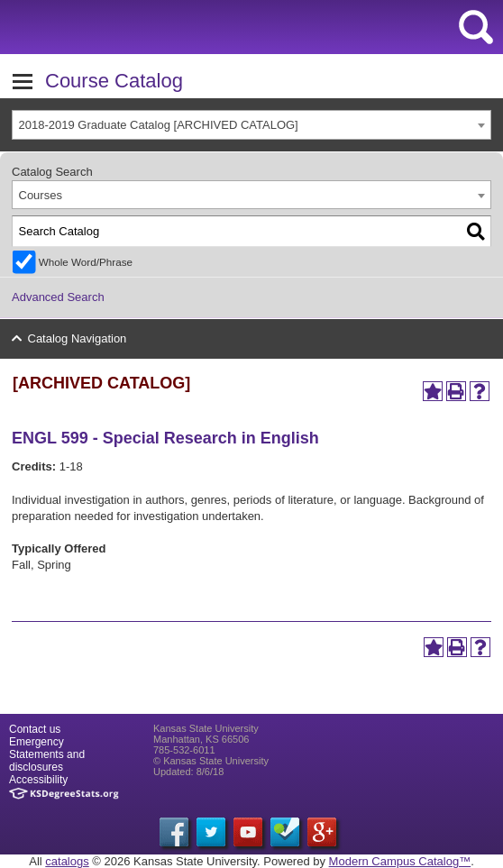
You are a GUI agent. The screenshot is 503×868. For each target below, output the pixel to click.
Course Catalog (114, 81)
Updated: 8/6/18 (188, 772)
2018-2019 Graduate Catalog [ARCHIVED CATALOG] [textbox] (159, 125)
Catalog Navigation (78, 338)
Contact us (35, 729)
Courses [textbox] (41, 195)
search (476, 27)
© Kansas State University (211, 761)
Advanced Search (58, 297)
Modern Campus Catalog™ (400, 861)
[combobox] (251, 125)
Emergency (37, 742)
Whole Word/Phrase (86, 262)
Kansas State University (165, 27)
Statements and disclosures (47, 761)
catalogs (67, 861)
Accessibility (38, 780)
